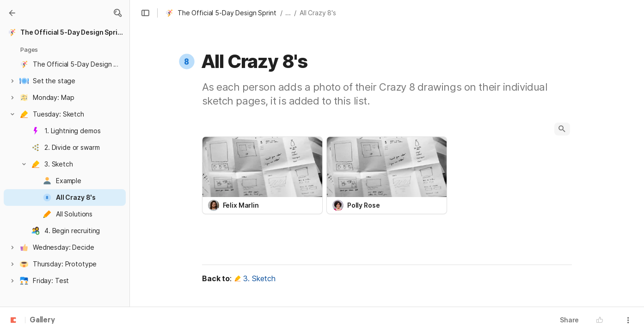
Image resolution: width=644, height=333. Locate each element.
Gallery (42, 321)
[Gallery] (12, 13)
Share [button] (569, 320)
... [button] (288, 13)
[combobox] (262, 205)
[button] (117, 13)
